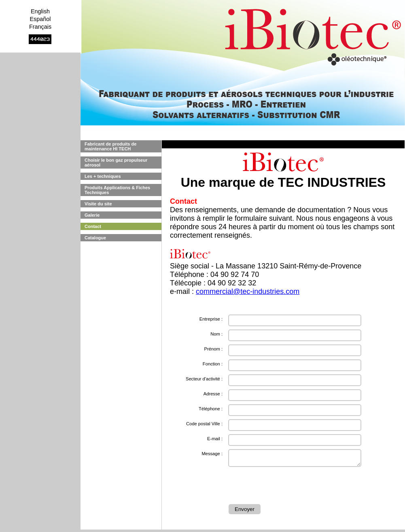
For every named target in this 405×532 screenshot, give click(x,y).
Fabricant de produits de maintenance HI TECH (110, 146)
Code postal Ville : (204, 424)
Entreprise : (211, 319)
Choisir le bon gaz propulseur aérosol (116, 163)
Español (40, 19)
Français (40, 27)
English (40, 11)
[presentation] (290, 487)
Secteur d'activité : (204, 379)
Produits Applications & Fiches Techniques (117, 190)
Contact (93, 226)
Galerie (92, 215)
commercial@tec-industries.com (248, 291)
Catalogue (95, 238)
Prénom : (213, 349)
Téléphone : (211, 409)
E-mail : (215, 439)
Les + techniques (103, 176)
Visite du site (98, 204)
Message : (212, 454)
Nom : (216, 334)
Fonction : (213, 364)
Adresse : (213, 394)
